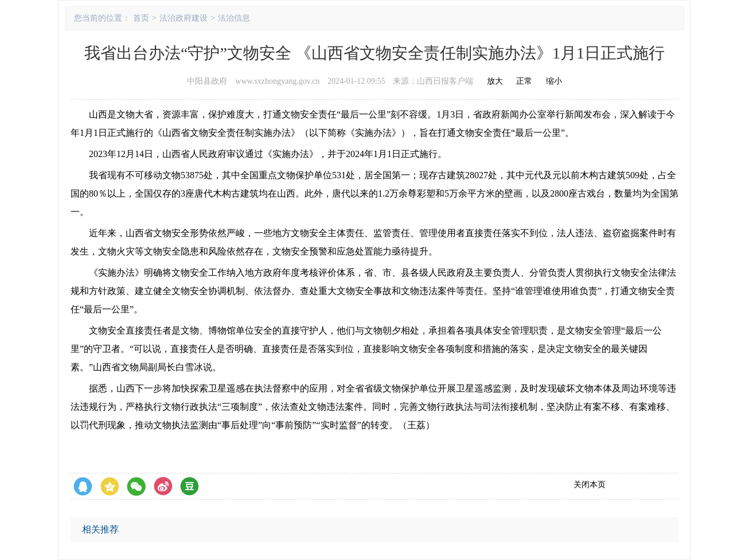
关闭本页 (590, 485)
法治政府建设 (184, 18)
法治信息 (234, 18)
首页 (141, 18)
